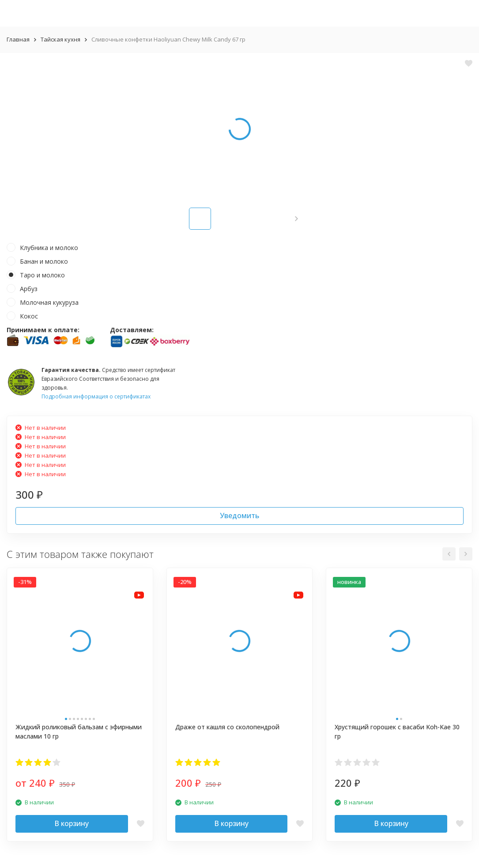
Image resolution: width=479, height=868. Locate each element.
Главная (18, 39)
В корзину (72, 823)
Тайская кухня (60, 39)
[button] (296, 219)
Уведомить (239, 515)
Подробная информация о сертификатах (96, 396)
